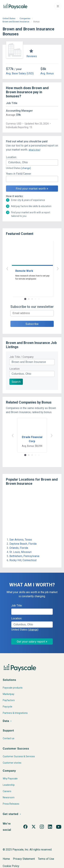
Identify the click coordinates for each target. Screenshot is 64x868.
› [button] (36, 268)
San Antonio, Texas (21, 540)
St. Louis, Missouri (20, 552)
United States (9, 19)
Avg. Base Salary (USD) (20, 73)
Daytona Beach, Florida (23, 544)
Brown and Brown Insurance (16, 22)
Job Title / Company (22, 357)
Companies (25, 19)
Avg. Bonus (47, 73)
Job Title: (17, 606)
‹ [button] (28, 268)
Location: (11, 157)
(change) (26, 168)
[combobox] (32, 162)
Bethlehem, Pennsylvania (24, 556)
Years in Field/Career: (19, 174)
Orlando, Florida (19, 548)
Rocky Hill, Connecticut (23, 560)
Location (15, 369)
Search (16, 382)
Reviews (32, 56)
